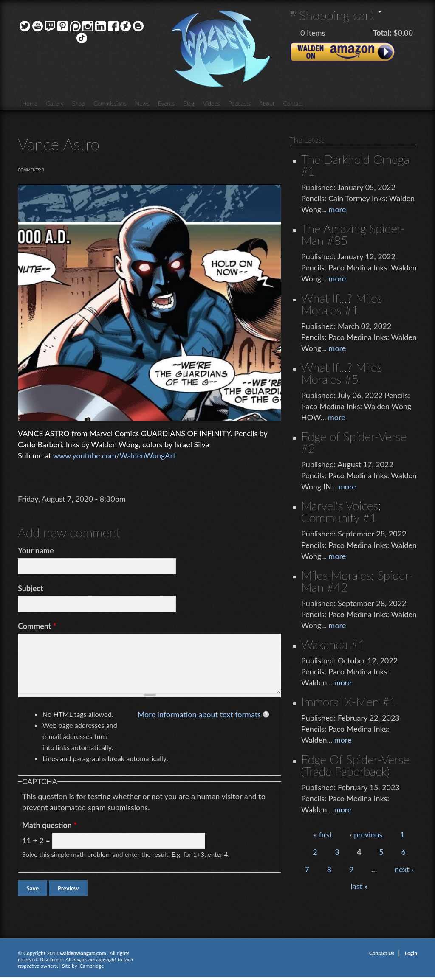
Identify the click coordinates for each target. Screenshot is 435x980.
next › (404, 869)
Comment (37, 626)
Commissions (110, 103)
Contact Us (382, 953)
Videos (211, 103)
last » (359, 886)
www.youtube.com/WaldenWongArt (114, 455)
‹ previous (366, 834)
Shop (79, 103)
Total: (382, 33)
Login (411, 953)
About (267, 103)
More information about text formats (199, 714)
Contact (293, 103)
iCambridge (91, 966)
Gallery (55, 103)
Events (167, 103)
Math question (49, 825)
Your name (36, 550)
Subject (31, 588)
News (142, 103)
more (338, 209)
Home (30, 103)
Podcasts (240, 103)
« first (323, 834)
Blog (189, 103)
